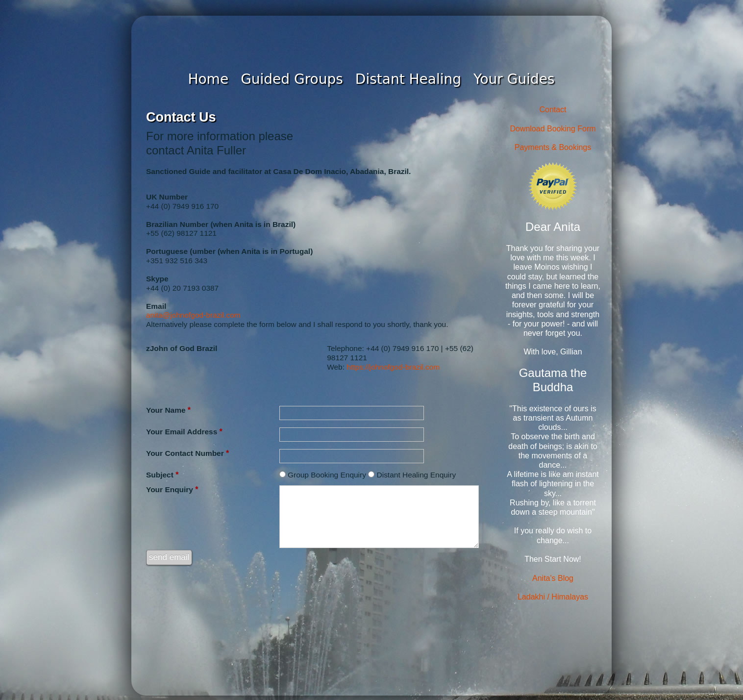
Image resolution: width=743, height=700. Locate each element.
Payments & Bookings (553, 147)
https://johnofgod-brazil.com (393, 367)
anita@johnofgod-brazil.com (193, 315)
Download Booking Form (553, 129)
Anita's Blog (553, 578)
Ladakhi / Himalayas (553, 597)
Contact (553, 110)
